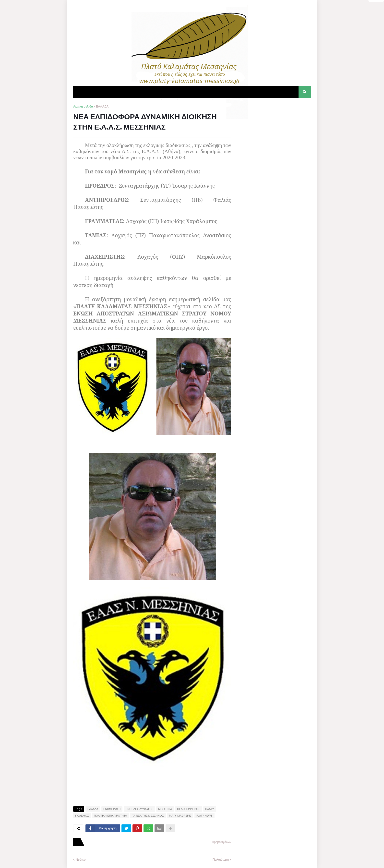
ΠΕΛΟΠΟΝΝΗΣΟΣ (188, 809)
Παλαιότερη (221, 860)
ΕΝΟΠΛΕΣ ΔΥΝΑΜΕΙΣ (139, 809)
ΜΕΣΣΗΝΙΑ (165, 809)
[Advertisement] (274, 135)
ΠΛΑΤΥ (210, 809)
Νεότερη (82, 860)
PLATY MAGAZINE (180, 816)
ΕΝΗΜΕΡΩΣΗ (112, 809)
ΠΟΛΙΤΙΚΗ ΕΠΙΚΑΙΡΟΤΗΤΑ (111, 816)
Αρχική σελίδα (83, 106)
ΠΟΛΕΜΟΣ (82, 816)
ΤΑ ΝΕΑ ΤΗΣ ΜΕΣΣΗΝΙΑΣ (148, 816)
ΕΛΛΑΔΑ (102, 106)
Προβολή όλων (222, 842)
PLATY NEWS (204, 816)
